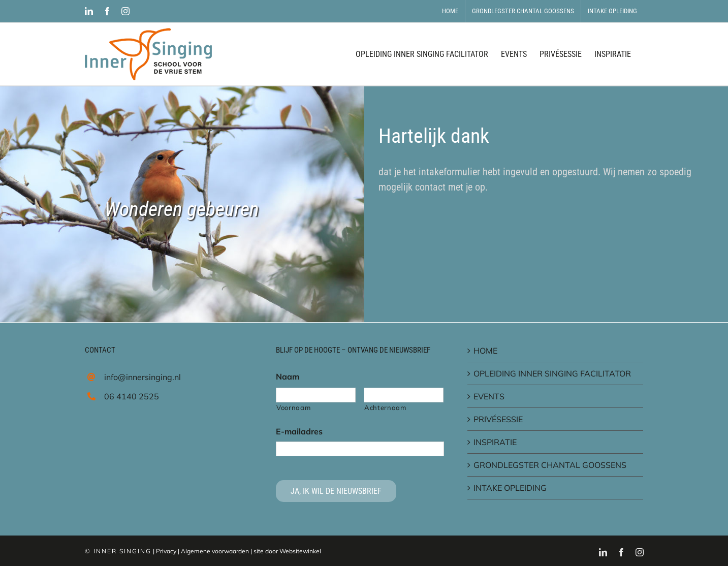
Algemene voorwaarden (215, 551)
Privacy (166, 551)
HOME (485, 351)
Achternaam (385, 407)
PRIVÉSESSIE (498, 419)
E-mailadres (299, 431)
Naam (288, 376)
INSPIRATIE (495, 442)
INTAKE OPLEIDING (510, 488)
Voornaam (293, 407)
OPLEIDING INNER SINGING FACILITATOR (552, 373)
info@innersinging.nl (143, 377)
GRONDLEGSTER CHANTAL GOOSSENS (550, 465)
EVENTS (489, 396)
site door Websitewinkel (287, 551)
